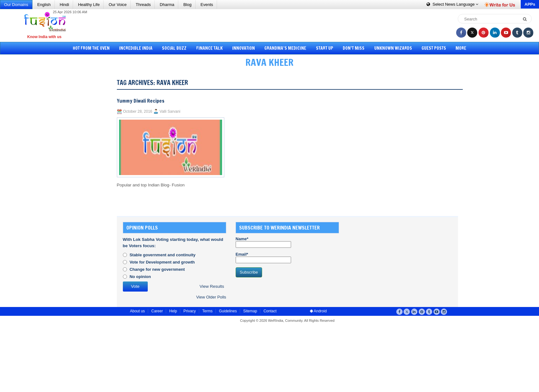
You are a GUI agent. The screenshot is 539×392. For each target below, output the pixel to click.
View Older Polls (211, 297)
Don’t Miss (351, 48)
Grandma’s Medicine (285, 48)
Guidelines (228, 311)
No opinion (140, 277)
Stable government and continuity (162, 255)
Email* (263, 258)
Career (157, 311)
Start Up (323, 48)
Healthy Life (89, 5)
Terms (207, 311)
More (455, 48)
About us (138, 311)
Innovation (245, 48)
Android (318, 311)
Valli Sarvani (170, 111)
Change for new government (157, 269)
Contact (270, 311)
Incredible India (140, 48)
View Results (212, 286)
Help (173, 311)
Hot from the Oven (97, 48)
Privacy (189, 311)
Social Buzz (178, 48)
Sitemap (250, 311)
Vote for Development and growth (162, 262)
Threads (143, 5)
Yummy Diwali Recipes (141, 101)
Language (452, 4)
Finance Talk (212, 48)
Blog (187, 5)
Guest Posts (429, 48)
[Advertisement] (272, 25)
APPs (530, 4)
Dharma (167, 5)
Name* (263, 242)
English (44, 5)
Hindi (64, 5)
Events (207, 5)
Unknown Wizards (389, 48)
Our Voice (118, 5)
